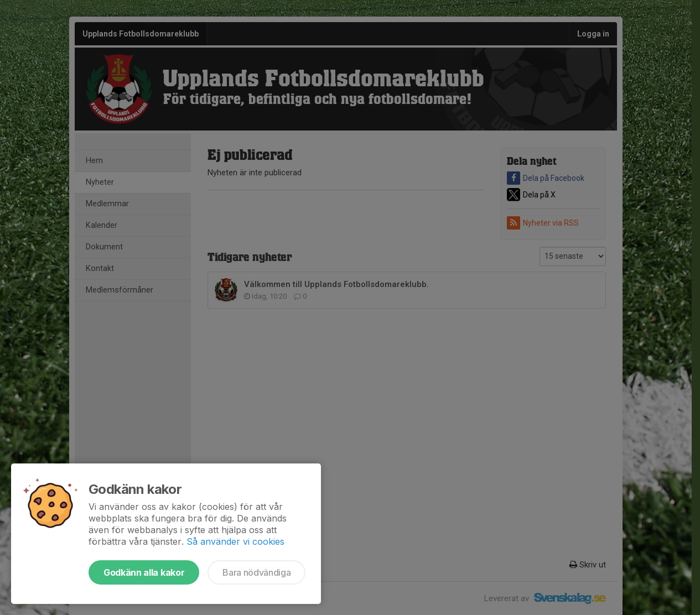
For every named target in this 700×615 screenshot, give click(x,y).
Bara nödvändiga (256, 572)
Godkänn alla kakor (144, 572)
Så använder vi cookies (235, 541)
